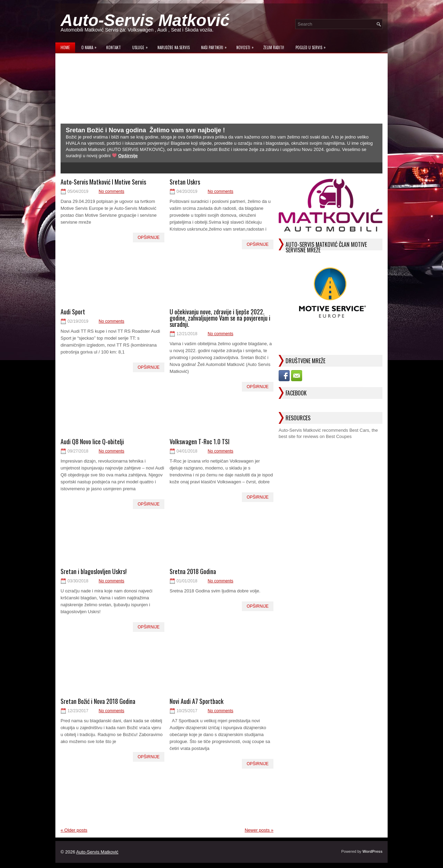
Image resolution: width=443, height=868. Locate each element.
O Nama (91, 46)
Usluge (142, 46)
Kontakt (114, 47)
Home (65, 47)
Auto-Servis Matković (145, 20)
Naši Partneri (216, 46)
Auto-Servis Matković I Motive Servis (103, 182)
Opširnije (128, 156)
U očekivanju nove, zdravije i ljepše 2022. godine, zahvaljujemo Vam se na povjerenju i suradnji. (220, 318)
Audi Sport (73, 312)
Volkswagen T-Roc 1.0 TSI (200, 441)
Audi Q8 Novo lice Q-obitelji (92, 441)
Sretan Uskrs (185, 182)
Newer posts (259, 830)
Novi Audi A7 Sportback (197, 701)
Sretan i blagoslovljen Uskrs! (94, 571)
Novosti (247, 46)
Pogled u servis (312, 46)
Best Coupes (339, 436)
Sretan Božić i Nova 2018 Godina (98, 701)
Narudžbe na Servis (174, 47)
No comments (111, 191)
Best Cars (359, 430)
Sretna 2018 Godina (193, 571)
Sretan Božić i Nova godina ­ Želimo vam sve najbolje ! (145, 130)
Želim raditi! (274, 47)
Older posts (74, 830)
